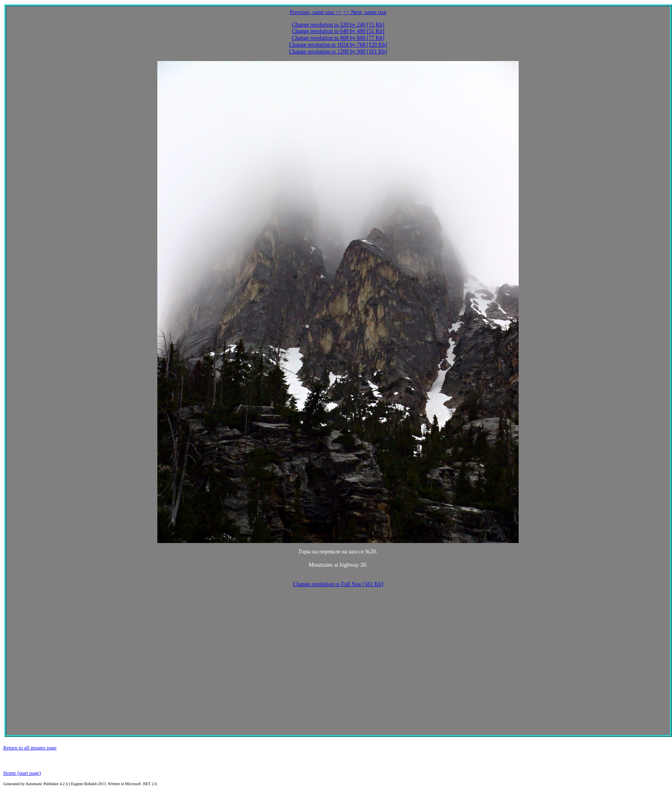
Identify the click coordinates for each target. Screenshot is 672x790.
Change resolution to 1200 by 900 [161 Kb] (338, 52)
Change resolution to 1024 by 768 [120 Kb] (338, 45)
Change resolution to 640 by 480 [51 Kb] (338, 31)
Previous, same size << (316, 12)
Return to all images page (30, 748)
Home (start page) (22, 773)
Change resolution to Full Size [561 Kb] (338, 584)
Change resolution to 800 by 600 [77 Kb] (338, 38)
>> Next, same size (365, 12)
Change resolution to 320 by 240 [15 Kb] (338, 25)
